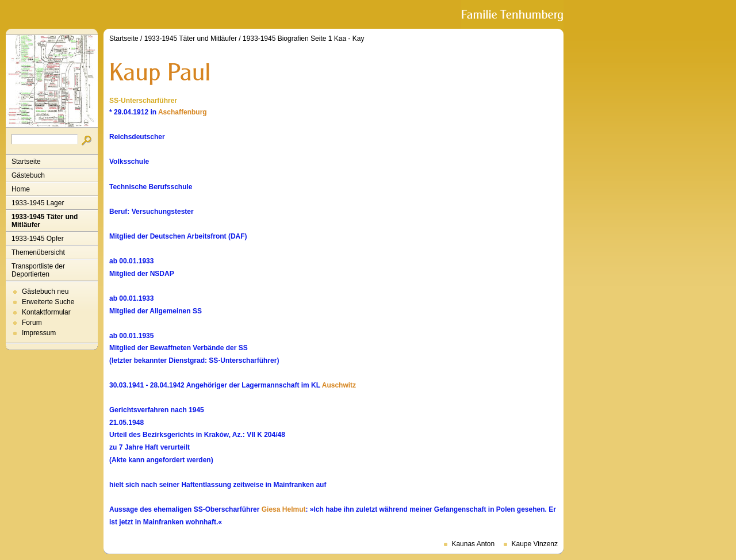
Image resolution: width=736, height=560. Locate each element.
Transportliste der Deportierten (38, 270)
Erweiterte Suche (48, 302)
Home (21, 189)
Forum (32, 323)
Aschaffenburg (183, 112)
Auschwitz (339, 385)
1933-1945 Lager (38, 203)
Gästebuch (28, 175)
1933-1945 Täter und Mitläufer (45, 221)
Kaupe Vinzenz (534, 544)
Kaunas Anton (473, 544)
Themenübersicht (38, 252)
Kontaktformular (46, 312)
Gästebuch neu (45, 291)
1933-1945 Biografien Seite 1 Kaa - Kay (303, 39)
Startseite (26, 162)
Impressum (39, 333)
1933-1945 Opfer (38, 239)
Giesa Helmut (284, 509)
